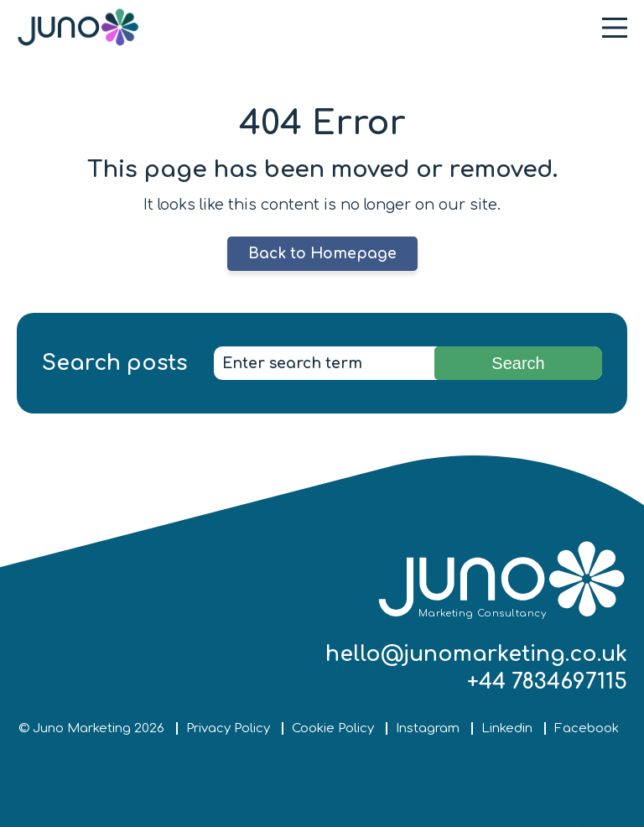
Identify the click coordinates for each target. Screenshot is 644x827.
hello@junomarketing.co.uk (476, 654)
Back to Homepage (322, 254)
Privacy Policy (228, 728)
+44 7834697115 (547, 682)
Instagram (428, 728)
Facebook (587, 728)
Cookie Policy (333, 728)
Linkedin (507, 728)
